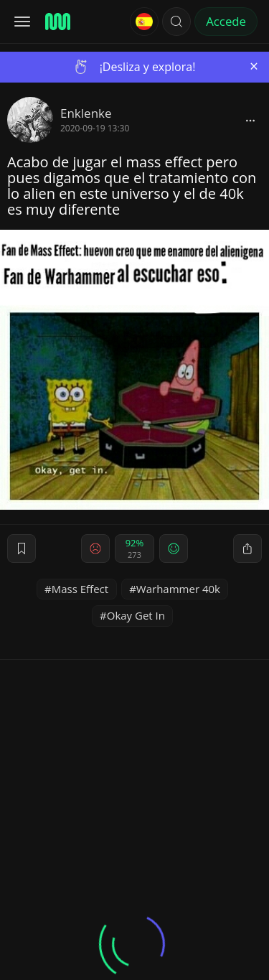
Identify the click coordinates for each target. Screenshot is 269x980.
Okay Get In (136, 615)
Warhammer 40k (178, 589)
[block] (250, 120)
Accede (226, 21)
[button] (176, 22)
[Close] (254, 66)
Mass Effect (80, 589)
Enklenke (86, 113)
